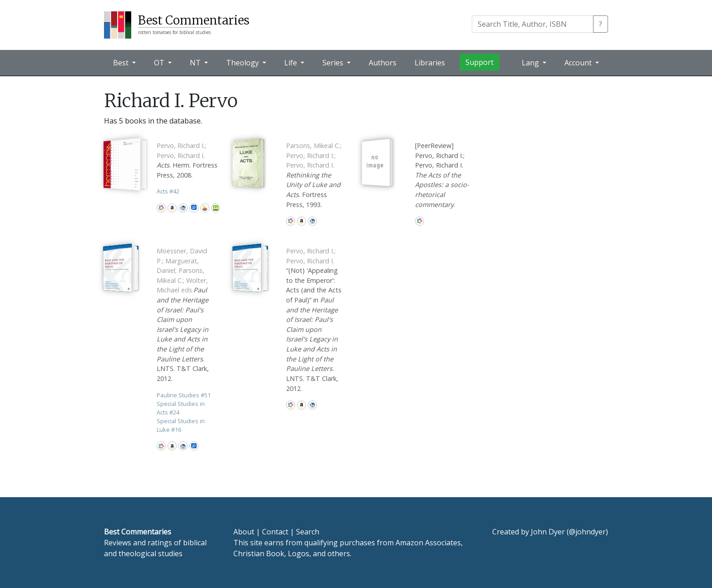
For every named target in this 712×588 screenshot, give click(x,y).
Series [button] (334, 63)
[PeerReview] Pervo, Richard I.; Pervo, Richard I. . (442, 175)
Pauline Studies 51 (184, 395)
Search (308, 532)
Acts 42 (168, 191)
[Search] (533, 24)
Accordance (205, 208)
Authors (383, 63)
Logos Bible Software (194, 208)
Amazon (172, 208)
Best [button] (122, 63)
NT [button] (196, 63)
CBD (183, 208)
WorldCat (161, 208)
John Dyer (548, 532)
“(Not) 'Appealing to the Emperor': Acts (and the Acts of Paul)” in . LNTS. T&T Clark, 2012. (314, 320)
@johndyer (587, 532)
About (244, 532)
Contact (275, 532)
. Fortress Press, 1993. (314, 175)
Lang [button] (531, 63)
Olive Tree (216, 208)
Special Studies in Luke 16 (181, 425)
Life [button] (292, 63)
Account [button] (579, 63)
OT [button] (160, 63)
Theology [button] (243, 63)
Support (480, 62)
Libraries (430, 63)
